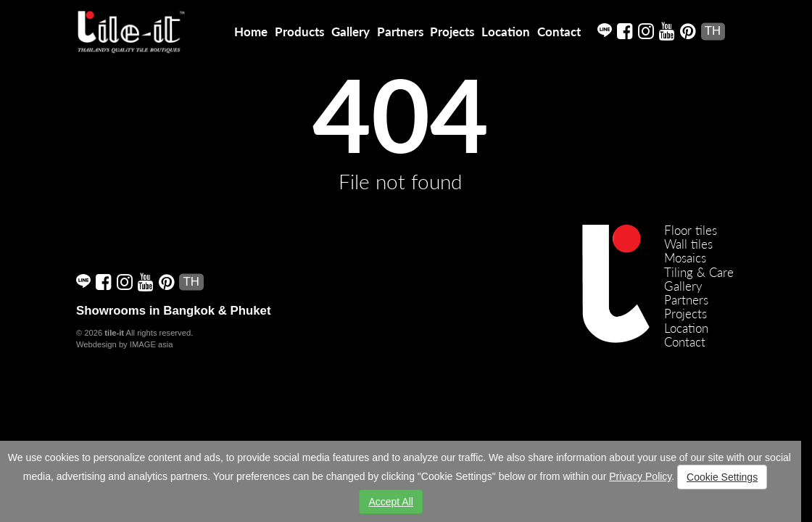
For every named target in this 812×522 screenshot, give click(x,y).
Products (299, 32)
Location (506, 32)
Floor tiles (691, 230)
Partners (400, 32)
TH (713, 31)
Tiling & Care (699, 272)
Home (251, 32)
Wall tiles (688, 244)
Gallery (351, 32)
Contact (559, 32)
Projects (452, 32)
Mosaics (685, 258)
